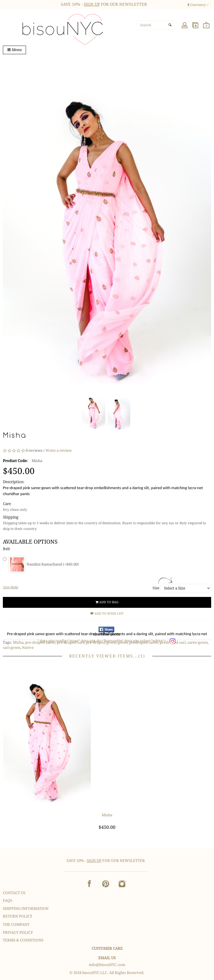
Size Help (10, 587)
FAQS (8, 901)
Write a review (59, 450)
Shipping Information (26, 909)
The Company (16, 925)
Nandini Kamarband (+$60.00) (44, 564)
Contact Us (14, 893)
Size (156, 588)
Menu (14, 50)
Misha (18, 642)
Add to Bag (107, 602)
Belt (6, 549)
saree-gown (198, 642)
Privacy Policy (18, 933)
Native (28, 648)
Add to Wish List (107, 614)
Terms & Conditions (23, 940)
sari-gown (12, 648)
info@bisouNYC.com (107, 965)
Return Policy (18, 916)
